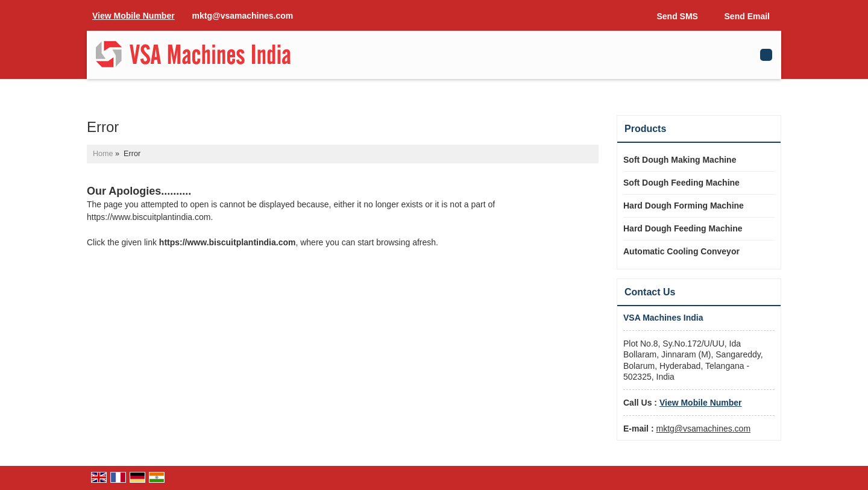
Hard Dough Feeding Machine (683, 228)
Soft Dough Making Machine (680, 160)
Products (645, 129)
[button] (134, 16)
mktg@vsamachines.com (243, 16)
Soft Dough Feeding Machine (681, 183)
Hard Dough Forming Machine (684, 206)
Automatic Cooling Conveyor (681, 251)
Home (103, 154)
